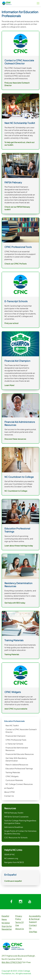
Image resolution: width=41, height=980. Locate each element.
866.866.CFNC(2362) (12, 962)
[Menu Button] (38, 3)
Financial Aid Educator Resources (20, 754)
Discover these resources (15, 439)
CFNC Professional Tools (16, 740)
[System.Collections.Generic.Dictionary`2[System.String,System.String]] (11, 902)
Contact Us (9, 796)
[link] (20, 43)
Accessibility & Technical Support (35, 919)
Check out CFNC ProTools (16, 264)
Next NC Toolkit (12, 725)
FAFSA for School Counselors (16, 817)
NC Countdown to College (16, 491)
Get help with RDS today (15, 603)
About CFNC (10, 792)
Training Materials (13, 772)
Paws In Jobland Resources (17, 765)
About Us (20, 929)
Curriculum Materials (14, 780)
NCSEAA (6, 923)
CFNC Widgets (12, 776)
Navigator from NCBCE (14, 862)
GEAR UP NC (10, 854)
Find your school (11, 323)
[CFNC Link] (7, 3)
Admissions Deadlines (14, 827)
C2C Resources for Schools (16, 837)
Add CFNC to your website (16, 709)
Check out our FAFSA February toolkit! (17, 208)
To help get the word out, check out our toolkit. (19, 144)
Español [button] (5, 916)
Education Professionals (14, 721)
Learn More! (9, 385)
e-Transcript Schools (14, 744)
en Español (9, 788)
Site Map (33, 932)
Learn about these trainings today (19, 546)
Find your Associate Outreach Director (17, 84)
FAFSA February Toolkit (14, 813)
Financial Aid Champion (16, 736)
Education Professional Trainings (19, 768)
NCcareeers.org (11, 858)
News (4, 919)
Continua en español (13, 881)
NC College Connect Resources (19, 784)
